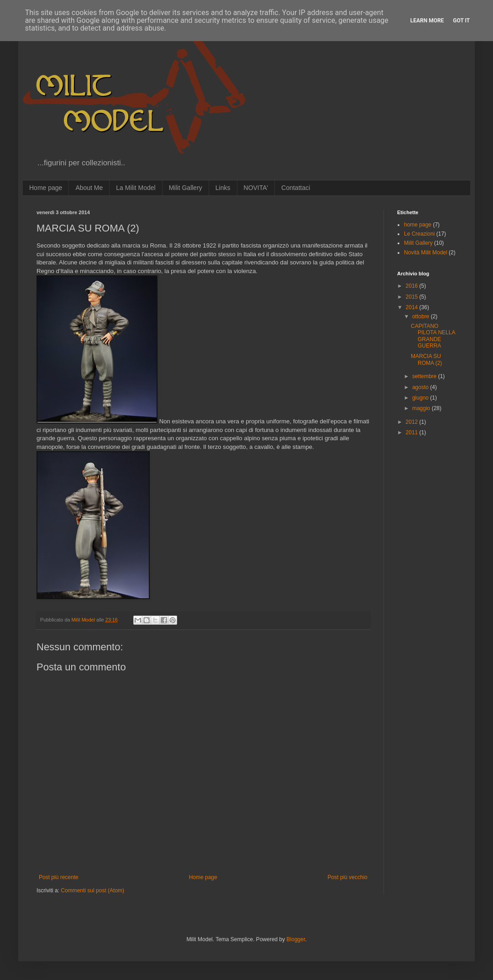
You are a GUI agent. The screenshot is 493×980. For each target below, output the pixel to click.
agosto (421, 387)
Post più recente (59, 877)
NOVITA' (256, 188)
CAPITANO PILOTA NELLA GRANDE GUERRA (433, 336)
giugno (421, 398)
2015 (413, 297)
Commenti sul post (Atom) (92, 890)
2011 (413, 432)
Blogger (296, 939)
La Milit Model (136, 188)
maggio (422, 408)
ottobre (422, 316)
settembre (425, 376)
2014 (413, 307)
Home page (46, 188)
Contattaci (296, 188)
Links (223, 188)
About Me (89, 188)
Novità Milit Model (426, 253)
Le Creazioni (419, 234)
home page (418, 225)
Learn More (427, 21)
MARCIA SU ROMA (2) (426, 359)
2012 (413, 422)
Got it (461, 21)
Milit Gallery (186, 188)
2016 (413, 286)
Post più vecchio (348, 877)
